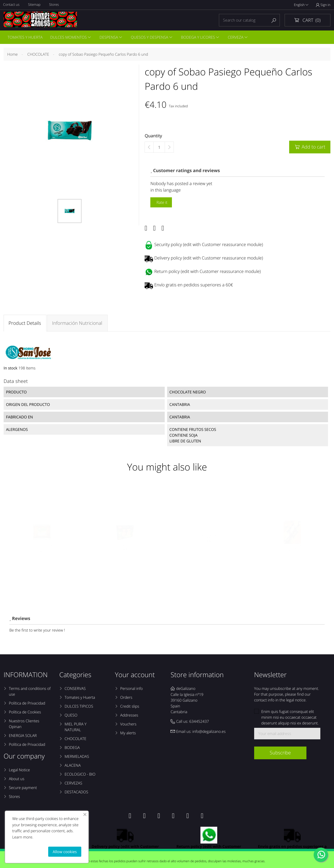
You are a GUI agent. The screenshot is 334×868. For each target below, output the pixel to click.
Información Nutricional (78, 324)
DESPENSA (110, 37)
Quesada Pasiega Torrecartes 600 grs (42, 558)
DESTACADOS (76, 793)
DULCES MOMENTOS (69, 37)
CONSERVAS (75, 690)
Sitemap (35, 5)
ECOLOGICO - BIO (80, 776)
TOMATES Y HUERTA (25, 37)
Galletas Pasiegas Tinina (125, 556)
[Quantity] (159, 148)
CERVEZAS (73, 784)
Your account (135, 676)
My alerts (128, 734)
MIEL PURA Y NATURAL (76, 728)
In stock (10, 369)
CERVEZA (238, 37)
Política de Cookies (25, 713)
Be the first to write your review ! (37, 632)
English (301, 5)
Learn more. (23, 837)
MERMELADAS (77, 758)
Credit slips (130, 708)
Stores (55, 5)
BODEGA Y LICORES (200, 37)
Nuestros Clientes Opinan (24, 725)
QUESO (71, 717)
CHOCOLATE (75, 740)
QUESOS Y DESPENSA (151, 37)
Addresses (129, 717)
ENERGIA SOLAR (23, 737)
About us (17, 780)
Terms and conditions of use (30, 693)
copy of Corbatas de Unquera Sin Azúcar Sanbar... (209, 544)
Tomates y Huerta (80, 699)
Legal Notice (19, 771)
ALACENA (73, 767)
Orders (126, 699)
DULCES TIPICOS (79, 708)
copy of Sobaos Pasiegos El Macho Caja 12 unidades (292, 558)
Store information (197, 676)
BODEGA (72, 749)
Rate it (161, 203)
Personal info (131, 690)
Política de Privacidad (27, 705)
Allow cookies (65, 852)
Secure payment (23, 789)
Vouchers (128, 725)
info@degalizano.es (209, 733)
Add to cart (310, 148)
